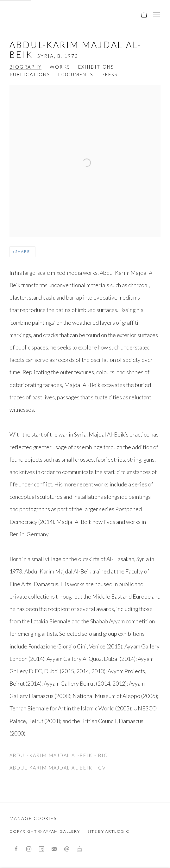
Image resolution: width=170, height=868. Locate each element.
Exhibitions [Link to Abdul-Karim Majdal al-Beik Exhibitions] (96, 67)
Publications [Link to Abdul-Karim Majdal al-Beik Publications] (30, 74)
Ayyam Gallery (51, 15)
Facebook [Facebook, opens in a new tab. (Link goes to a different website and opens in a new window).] (16, 849)
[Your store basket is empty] (144, 15)
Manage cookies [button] (33, 818)
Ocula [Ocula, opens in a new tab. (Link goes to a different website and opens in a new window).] (79, 849)
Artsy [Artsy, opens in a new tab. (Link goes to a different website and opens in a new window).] (41, 849)
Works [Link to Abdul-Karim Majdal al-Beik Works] (60, 67)
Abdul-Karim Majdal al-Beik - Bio (59, 757)
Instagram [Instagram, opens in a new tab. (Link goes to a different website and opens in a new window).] (29, 849)
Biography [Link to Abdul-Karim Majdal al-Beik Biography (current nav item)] (26, 67)
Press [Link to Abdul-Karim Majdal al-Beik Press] (110, 74)
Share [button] (23, 251)
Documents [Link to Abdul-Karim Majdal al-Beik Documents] (76, 74)
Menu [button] (156, 15)
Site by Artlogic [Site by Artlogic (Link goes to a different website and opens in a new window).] (108, 831)
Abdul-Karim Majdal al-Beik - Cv (58, 769)
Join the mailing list (54, 849)
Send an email (67, 849)
